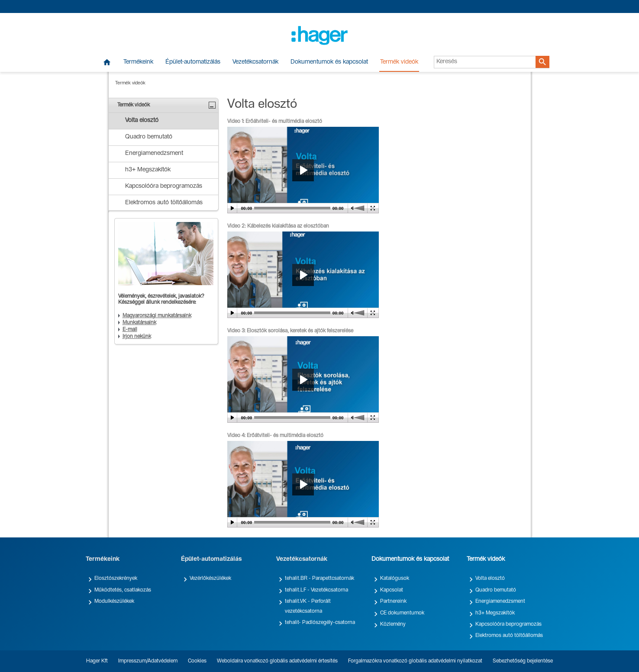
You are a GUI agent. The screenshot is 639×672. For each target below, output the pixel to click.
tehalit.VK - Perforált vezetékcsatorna (308, 606)
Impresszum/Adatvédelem (148, 661)
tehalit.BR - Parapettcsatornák (319, 579)
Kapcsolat (392, 590)
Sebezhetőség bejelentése (523, 661)
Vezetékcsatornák (255, 62)
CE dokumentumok (402, 613)
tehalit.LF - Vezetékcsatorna (316, 590)
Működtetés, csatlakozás (123, 590)
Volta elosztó (490, 579)
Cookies (197, 661)
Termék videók (399, 62)
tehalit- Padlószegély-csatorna (320, 623)
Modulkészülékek (114, 601)
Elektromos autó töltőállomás (509, 636)
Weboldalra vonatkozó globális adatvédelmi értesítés (277, 661)
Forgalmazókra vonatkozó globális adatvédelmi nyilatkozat (415, 661)
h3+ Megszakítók (495, 613)
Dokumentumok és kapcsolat (329, 62)
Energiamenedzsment (500, 601)
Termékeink (138, 62)
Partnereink (393, 601)
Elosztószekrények (116, 579)
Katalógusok (395, 579)
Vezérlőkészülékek (210, 579)
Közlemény (393, 624)
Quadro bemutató (496, 590)
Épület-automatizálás (193, 62)
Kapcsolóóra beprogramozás (508, 624)
